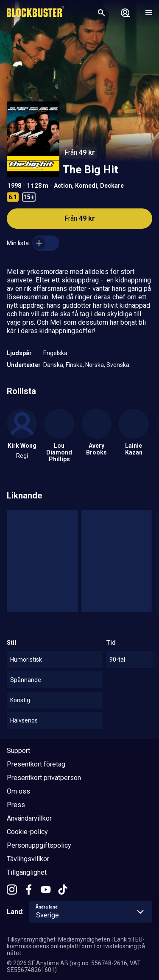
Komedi (86, 186)
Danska (53, 365)
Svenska (118, 365)
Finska (74, 365)
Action (63, 186)
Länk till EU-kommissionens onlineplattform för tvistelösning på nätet (76, 946)
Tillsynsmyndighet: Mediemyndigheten (59, 939)
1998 (14, 186)
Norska (95, 365)
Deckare (112, 186)
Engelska (55, 353)
